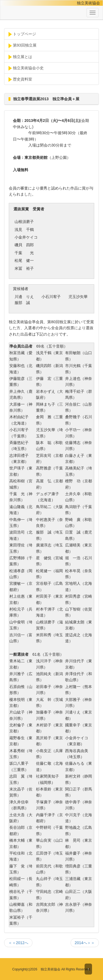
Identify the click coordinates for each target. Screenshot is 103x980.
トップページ (22, 34)
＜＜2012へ (18, 943)
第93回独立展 (23, 45)
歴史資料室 (20, 79)
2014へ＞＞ (85, 943)
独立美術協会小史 (26, 68)
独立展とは (20, 57)
